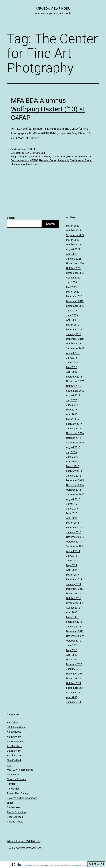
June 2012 (72, 645)
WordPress (35, 848)
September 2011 (75, 688)
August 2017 (73, 395)
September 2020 (75, 273)
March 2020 (73, 292)
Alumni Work (44, 157)
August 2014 (73, 551)
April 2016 (72, 461)
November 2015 (75, 485)
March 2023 (73, 226)
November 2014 (75, 537)
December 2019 (75, 301)
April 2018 (72, 372)
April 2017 (72, 414)
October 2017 (74, 386)
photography (63, 160)
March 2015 (73, 523)
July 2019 (71, 311)
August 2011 (73, 692)
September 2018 (75, 348)
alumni (34, 157)
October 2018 (74, 344)
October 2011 (74, 683)
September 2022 (75, 235)
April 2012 (72, 655)
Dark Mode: (96, 864)
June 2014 (72, 560)
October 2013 (74, 598)
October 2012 (74, 641)
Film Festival (14, 760)
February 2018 (74, 377)
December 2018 (75, 339)
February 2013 (74, 622)
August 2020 (73, 278)
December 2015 (75, 480)
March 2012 (73, 660)
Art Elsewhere (33, 153)
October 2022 (74, 230)
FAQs (84, 865)
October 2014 (74, 542)
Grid (43, 153)
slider (10, 803)
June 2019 (72, 315)
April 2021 (72, 254)
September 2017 (75, 391)
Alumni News (14, 732)
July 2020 (71, 282)
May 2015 (72, 513)
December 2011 (75, 674)
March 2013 (73, 617)
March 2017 (73, 419)
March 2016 (73, 466)
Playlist (11, 784)
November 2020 (75, 263)
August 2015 (73, 499)
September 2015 (75, 494)
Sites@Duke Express (31, 865)
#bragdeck (24, 157)
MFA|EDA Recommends (20, 770)
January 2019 (74, 334)
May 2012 (72, 650)
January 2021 (74, 259)
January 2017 (74, 428)
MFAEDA (34, 160)
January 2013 (74, 627)
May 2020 (72, 287)
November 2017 (75, 381)
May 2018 (72, 367)
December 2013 (75, 589)
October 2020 (74, 268)
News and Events (48, 160)
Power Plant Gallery (18, 793)
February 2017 (74, 424)
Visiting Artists (15, 822)
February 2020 (74, 296)
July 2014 (71, 556)
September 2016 (75, 443)
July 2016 (71, 452)
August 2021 (73, 249)
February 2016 (74, 471)
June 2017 (72, 405)
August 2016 (73, 447)
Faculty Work (14, 756)
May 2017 (72, 410)
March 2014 (73, 575)
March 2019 (73, 325)
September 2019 (75, 306)
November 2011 (75, 678)
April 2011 (72, 697)
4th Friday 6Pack (16, 727)
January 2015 (74, 532)
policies (76, 865)
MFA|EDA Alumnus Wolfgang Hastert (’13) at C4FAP (48, 109)
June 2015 (72, 509)
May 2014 (72, 565)
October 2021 (74, 244)
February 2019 (74, 329)
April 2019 (72, 320)
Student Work (14, 807)
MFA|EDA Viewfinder (53, 9)
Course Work (14, 751)
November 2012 (75, 636)
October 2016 (74, 438)
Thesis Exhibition (16, 812)
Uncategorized (15, 817)
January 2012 (74, 669)
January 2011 (74, 702)
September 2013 (75, 603)
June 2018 (72, 362)
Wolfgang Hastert (32, 164)
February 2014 (74, 579)
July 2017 (71, 400)
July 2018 (71, 358)
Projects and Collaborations (22, 798)
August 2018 (73, 353)
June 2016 (72, 457)
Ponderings (13, 789)
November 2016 (75, 433)
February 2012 (74, 664)
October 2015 (74, 490)
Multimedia (13, 774)
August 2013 (73, 608)
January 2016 (74, 476)
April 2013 (72, 612)
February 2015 (74, 528)
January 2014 (74, 584)
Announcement (59, 157)
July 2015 (71, 504)
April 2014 (72, 570)
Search (11, 218)
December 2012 (75, 631)
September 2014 (75, 546)
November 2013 (75, 593)
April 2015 (72, 518)
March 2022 (73, 240)
